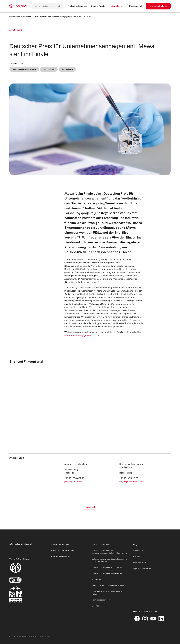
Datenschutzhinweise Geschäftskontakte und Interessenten (110, 560)
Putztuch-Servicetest (61, 556)
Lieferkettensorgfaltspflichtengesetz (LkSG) (108, 593)
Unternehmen (15, 17)
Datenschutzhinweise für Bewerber (107, 573)
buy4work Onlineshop (142, 568)
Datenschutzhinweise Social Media (107, 567)
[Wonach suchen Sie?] (48, 6)
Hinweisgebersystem (101, 600)
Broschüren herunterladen (63, 550)
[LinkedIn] (161, 619)
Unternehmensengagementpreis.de (82, 335)
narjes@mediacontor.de (131, 481)
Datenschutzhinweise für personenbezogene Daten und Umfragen (109, 552)
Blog (135, 544)
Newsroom (27, 17)
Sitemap (96, 606)
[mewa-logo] (19, 6)
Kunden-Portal (139, 562)
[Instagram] (145, 619)
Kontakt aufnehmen (158, 6)
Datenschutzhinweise (101, 544)
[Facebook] (137, 619)
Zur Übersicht (16, 30)
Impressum (97, 579)
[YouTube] (153, 619)
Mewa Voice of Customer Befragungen (109, 585)
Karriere (137, 556)
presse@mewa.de (73, 481)
